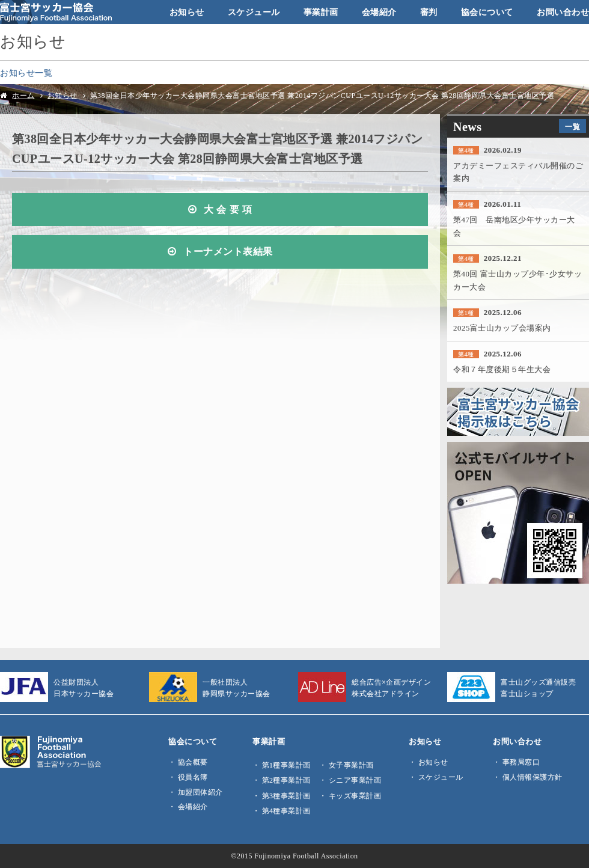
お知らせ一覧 (26, 73)
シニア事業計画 (355, 780)
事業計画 (321, 12)
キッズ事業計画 (355, 796)
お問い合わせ (563, 12)
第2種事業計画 (286, 780)
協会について (487, 12)
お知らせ (187, 12)
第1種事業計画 (286, 765)
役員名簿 (193, 777)
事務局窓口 (521, 762)
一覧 (572, 127)
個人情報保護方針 (533, 777)
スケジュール (254, 12)
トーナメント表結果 (228, 252)
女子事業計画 (351, 765)
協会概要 (193, 762)
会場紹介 (379, 12)
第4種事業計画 (286, 811)
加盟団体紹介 (200, 792)
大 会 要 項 (228, 210)
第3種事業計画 (286, 796)
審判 (429, 12)
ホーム (23, 96)
